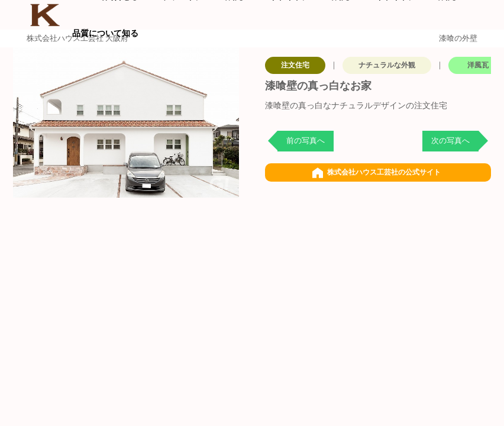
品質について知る (105, 33)
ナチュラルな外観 (387, 65)
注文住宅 (295, 65)
